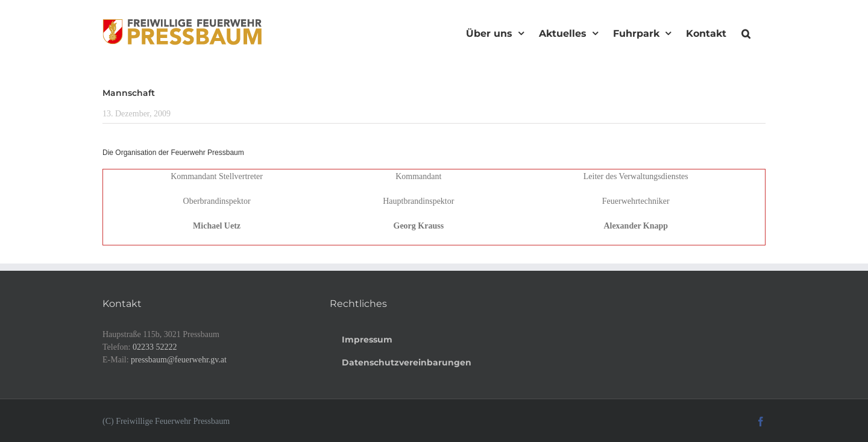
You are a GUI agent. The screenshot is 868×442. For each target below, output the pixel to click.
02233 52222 (155, 347)
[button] (746, 32)
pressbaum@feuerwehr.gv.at (179, 360)
